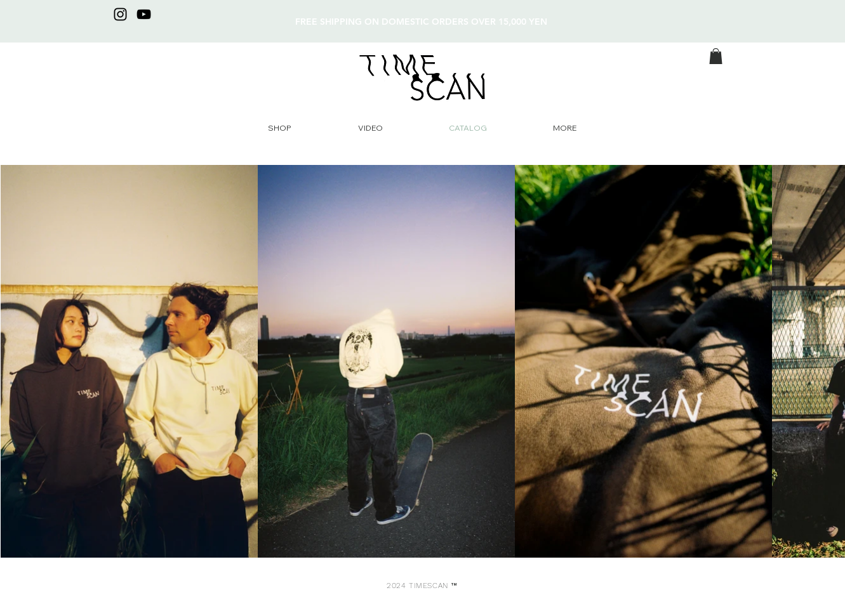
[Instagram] (120, 14)
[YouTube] (144, 14)
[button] (716, 56)
